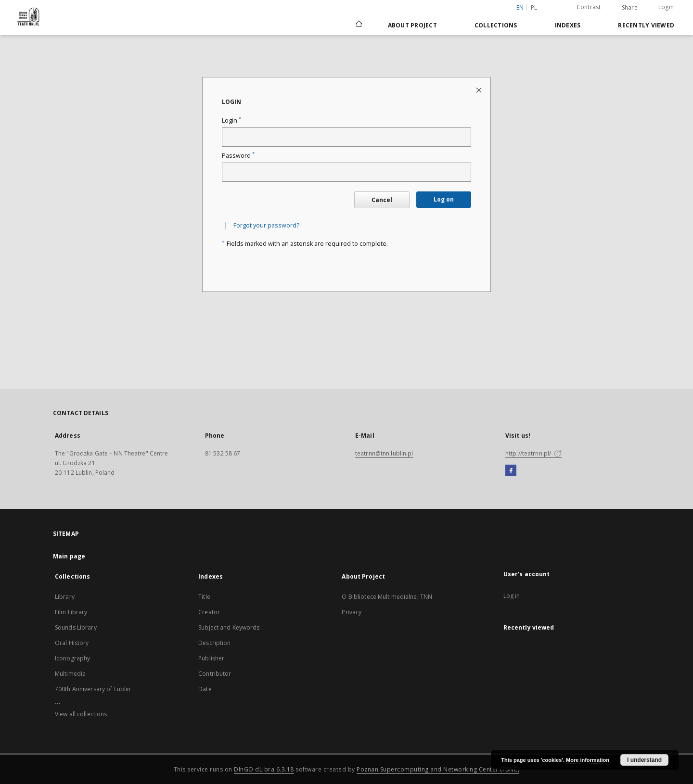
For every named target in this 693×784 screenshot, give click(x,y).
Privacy (352, 612)
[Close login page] (480, 90)
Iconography (72, 658)
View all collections (81, 714)
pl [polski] (534, 7)
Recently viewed (646, 25)
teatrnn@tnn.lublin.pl (384, 453)
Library (65, 597)
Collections (496, 25)
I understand (644, 760)
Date (205, 689)
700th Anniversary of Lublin (93, 689)
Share (630, 8)
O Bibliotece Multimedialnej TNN (387, 597)
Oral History (72, 643)
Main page (69, 556)
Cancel (382, 200)
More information (588, 760)
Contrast (589, 7)
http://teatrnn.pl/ (533, 453)
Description (214, 643)
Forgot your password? (266, 225)
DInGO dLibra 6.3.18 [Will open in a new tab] (264, 769)
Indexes (568, 25)
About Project (412, 25)
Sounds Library (76, 627)
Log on (444, 199)
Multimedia (70, 674)
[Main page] (358, 25)
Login (666, 7)
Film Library (71, 612)
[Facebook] (511, 471)
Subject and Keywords (229, 627)
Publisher (211, 658)
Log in (512, 596)
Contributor (215, 674)
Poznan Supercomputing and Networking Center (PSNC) (438, 769)
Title (204, 597)
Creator (209, 612)
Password (238, 156)
